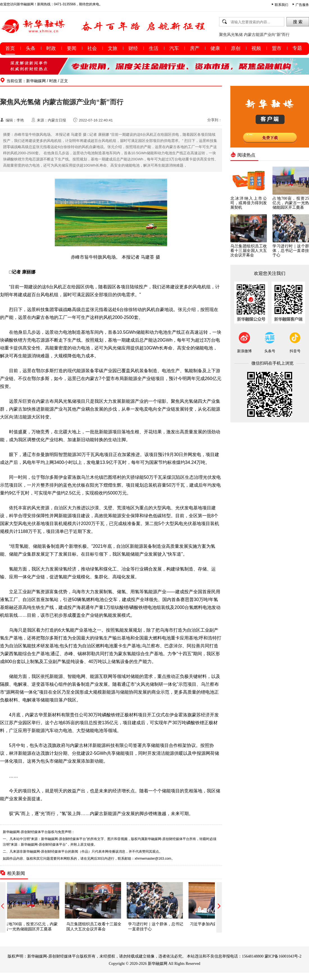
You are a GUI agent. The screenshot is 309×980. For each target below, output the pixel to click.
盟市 (277, 48)
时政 (51, 48)
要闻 (72, 48)
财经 (133, 48)
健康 (215, 48)
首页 (10, 48)
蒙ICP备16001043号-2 (283, 956)
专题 (297, 48)
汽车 (174, 48)
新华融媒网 (36, 81)
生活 (154, 48)
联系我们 (281, 5)
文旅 (113, 48)
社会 (92, 48)
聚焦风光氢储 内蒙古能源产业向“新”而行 (254, 34)
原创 (236, 48)
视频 (256, 48)
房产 (195, 48)
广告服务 (302, 5)
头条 (31, 48)
